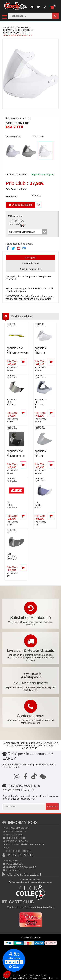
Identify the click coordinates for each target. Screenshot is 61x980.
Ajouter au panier (20, 205)
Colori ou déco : (14, 137)
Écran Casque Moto (15, 33)
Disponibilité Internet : (17, 175)
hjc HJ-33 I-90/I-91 (39, 505)
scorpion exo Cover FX (40, 351)
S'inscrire (52, 807)
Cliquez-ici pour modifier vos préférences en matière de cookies (30, 978)
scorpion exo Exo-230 (40, 454)
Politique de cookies (18, 851)
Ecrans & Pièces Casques (18, 30)
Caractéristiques (31, 263)
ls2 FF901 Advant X (12, 505)
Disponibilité (17, 221)
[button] (7, 974)
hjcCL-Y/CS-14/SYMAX (12, 556)
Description (30, 258)
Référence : (12, 196)
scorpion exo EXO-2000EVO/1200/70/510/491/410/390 (24, 351)
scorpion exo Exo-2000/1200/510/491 (16, 454)
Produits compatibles (31, 269)
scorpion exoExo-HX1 (12, 402)
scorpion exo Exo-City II (40, 403)
